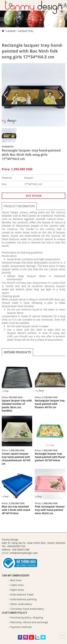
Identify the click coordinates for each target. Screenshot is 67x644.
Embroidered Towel (22, 595)
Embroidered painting (24, 599)
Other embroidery (21, 604)
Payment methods (21, 627)
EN (60, 4)
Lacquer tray (26, 31)
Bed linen (16, 580)
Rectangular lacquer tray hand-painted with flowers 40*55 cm (50, 404)
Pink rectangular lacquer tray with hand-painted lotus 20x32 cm (50, 510)
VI (65, 4)
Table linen (17, 585)
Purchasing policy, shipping (27, 617)
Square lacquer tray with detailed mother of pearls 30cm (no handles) (17, 406)
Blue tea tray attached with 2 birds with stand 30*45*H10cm (16, 510)
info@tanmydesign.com (24, 553)
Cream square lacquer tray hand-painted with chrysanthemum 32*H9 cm (16, 459)
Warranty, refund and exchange (29, 622)
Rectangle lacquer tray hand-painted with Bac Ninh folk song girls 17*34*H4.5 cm (32, 51)
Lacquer (11, 31)
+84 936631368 (21, 550)
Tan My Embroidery (16, 575)
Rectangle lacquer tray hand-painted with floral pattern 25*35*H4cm (50, 457)
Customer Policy (14, 613)
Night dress (17, 590)
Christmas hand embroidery (27, 609)
